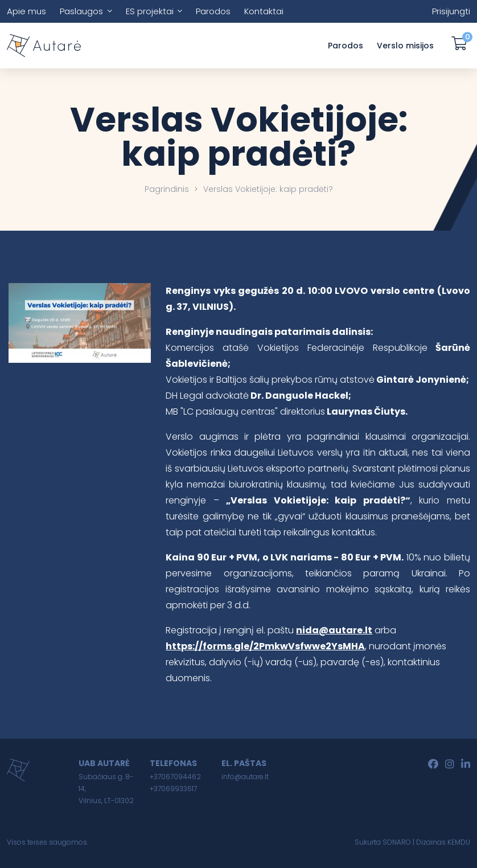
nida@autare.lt (334, 630)
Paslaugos (81, 11)
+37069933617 (173, 789)
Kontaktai (264, 11)
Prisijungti (451, 11)
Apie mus (26, 11)
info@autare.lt (245, 777)
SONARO (397, 842)
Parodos (213, 11)
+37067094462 (175, 777)
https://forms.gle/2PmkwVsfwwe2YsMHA (265, 646)
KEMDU (459, 842)
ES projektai (150, 11)
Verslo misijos (405, 46)
